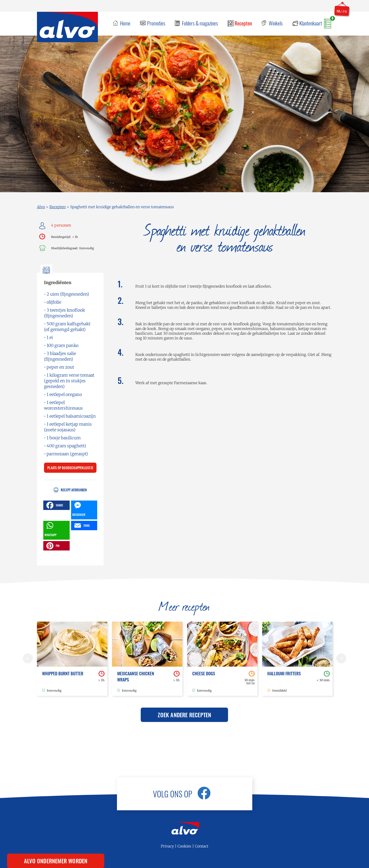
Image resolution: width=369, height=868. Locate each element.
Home (125, 23)
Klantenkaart (311, 23)
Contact (202, 846)
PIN (52, 546)
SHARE (54, 505)
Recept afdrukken (74, 490)
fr (345, 12)
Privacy (167, 846)
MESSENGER (79, 509)
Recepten (243, 23)
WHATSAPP (50, 529)
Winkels (276, 23)
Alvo (41, 207)
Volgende (341, 658)
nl (339, 11)
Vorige (28, 658)
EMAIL (81, 526)
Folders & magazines (200, 23)
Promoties (156, 23)
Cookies (184, 846)
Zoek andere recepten (184, 715)
